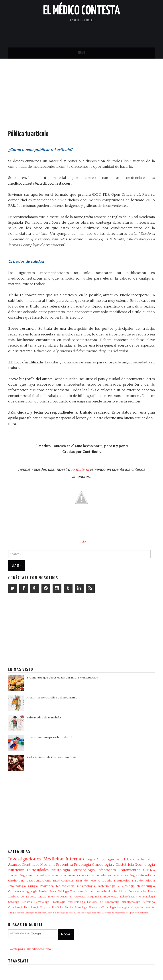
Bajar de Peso (86, 881)
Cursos (49, 913)
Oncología (105, 859)
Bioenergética (124, 907)
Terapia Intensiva (48, 897)
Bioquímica (94, 897)
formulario (80, 469)
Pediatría (149, 870)
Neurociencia (65, 886)
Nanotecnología (131, 902)
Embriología (59, 913)
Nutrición (16, 870)
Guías (77, 913)
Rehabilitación (129, 897)
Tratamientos (129, 870)
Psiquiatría (71, 875)
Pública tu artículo (28, 134)
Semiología (81, 907)
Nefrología (149, 902)
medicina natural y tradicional (108, 891)
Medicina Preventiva (57, 865)
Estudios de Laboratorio (103, 902)
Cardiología (16, 881)
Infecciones (107, 870)
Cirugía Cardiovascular (143, 907)
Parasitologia (32, 907)
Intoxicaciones (63, 881)
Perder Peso (47, 891)
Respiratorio (121, 913)
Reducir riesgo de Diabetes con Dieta (51, 757)
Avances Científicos (24, 865)
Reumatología (147, 897)
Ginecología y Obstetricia (113, 865)
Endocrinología (39, 875)
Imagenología (110, 897)
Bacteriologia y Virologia (116, 886)
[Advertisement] (103, 32)
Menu (82, 53)
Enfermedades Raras (142, 891)
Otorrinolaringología (23, 891)
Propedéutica (48, 907)
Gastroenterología (39, 881)
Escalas (70, 913)
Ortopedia (105, 881)
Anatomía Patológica (73, 897)
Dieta (82, 875)
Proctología (58, 902)
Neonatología (123, 881)
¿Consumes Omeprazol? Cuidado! (49, 737)
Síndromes (95, 907)
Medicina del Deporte (22, 897)
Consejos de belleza (35, 913)
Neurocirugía (146, 886)
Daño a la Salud (141, 859)
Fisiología (63, 891)
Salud (120, 859)
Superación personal (138, 913)
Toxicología (109, 907)
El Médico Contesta (82, 11)
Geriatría (27, 902)
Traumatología (79, 891)
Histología (86, 913)
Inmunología (17, 886)
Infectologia (146, 875)
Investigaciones (25, 859)
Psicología (82, 865)
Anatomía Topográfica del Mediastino (52, 698)
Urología (131, 875)
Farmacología (84, 870)
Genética (57, 875)
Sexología (14, 902)
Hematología (42, 902)
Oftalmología (86, 886)
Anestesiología (76, 902)
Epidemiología (145, 881)
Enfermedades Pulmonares (105, 875)
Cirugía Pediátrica (41, 886)
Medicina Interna (62, 859)
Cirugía (89, 859)
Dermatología (18, 875)
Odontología (16, 907)
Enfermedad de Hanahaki (44, 718)
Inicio (82, 542)
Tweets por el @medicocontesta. (30, 949)
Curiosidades (38, 870)
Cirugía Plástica (16, 913)
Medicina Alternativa (103, 913)
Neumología (145, 865)
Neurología (61, 870)
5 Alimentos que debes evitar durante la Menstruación (62, 678)
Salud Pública (66, 907)
